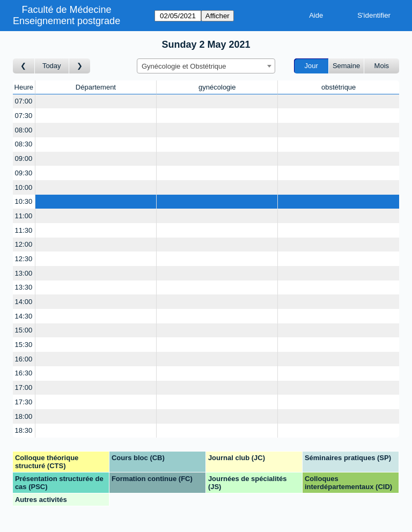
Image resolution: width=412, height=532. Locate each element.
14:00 (24, 302)
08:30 (24, 144)
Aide (316, 15)
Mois (382, 66)
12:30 (24, 259)
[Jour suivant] (80, 66)
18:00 (24, 416)
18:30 (24, 430)
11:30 (24, 230)
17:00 (24, 387)
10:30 (24, 201)
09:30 (24, 173)
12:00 (24, 244)
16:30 (24, 373)
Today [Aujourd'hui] (52, 66)
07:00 (24, 101)
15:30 (24, 345)
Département (96, 87)
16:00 (24, 359)
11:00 (24, 216)
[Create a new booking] (96, 102)
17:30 (24, 402)
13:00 (24, 273)
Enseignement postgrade (67, 21)
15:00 (24, 330)
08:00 (24, 130)
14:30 (24, 316)
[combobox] (206, 66)
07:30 (24, 116)
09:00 (24, 158)
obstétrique (339, 87)
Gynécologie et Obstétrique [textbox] (184, 66)
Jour (311, 66)
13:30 (24, 287)
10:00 (24, 187)
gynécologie (217, 87)
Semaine (346, 66)
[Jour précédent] (24, 66)
